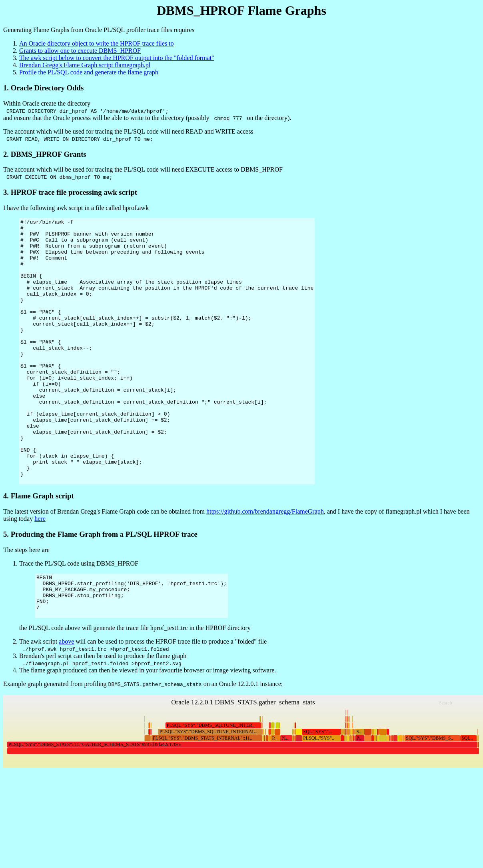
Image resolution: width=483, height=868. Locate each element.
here (40, 571)
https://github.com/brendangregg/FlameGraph (265, 564)
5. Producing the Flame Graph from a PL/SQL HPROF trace (100, 587)
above (66, 703)
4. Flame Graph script (39, 549)
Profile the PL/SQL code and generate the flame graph (89, 72)
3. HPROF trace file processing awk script (70, 192)
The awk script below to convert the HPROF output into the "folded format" (117, 58)
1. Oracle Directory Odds (43, 88)
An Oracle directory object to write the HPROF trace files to (97, 43)
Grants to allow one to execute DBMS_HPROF (80, 51)
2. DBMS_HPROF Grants (45, 154)
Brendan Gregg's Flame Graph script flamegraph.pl (85, 65)
